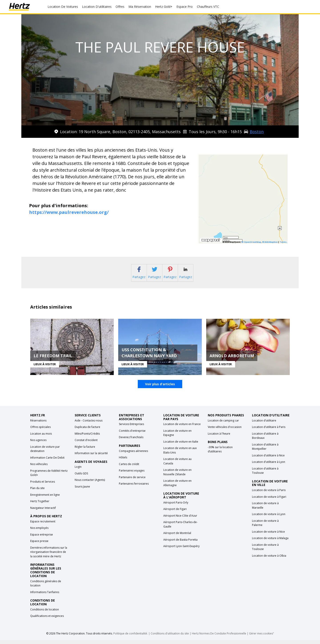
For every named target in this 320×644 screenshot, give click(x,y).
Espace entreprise (42, 539)
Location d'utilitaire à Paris (269, 431)
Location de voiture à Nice (268, 536)
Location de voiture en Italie (181, 446)
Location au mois (41, 438)
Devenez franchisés (131, 441)
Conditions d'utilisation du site (170, 637)
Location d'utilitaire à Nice (268, 459)
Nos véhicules (39, 468)
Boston (257, 132)
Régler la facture (85, 451)
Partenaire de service (132, 481)
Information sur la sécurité (91, 457)
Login (78, 471)
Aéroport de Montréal (177, 537)
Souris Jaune (82, 491)
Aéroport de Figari (175, 513)
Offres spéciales (40, 431)
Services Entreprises (131, 428)
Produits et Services (43, 486)
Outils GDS (81, 478)
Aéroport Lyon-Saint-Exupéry (181, 550)
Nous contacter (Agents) (90, 484)
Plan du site (37, 492)
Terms (283, 242)
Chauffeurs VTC (208, 7)
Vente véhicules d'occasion (225, 431)
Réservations (38, 424)
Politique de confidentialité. (131, 637)
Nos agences (38, 444)
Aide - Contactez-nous (89, 424)
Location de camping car (223, 424)
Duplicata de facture (87, 431)
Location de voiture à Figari (269, 501)
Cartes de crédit (129, 468)
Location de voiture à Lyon (269, 518)
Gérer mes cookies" (262, 637)
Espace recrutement (43, 526)
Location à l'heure (219, 438)
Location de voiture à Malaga (270, 542)
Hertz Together (40, 505)
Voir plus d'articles (160, 388)
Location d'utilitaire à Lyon (269, 466)
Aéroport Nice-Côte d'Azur (180, 520)
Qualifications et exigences (47, 620)
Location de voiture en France (182, 428)
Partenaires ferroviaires (134, 488)
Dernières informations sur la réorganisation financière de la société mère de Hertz (49, 556)
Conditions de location (45, 613)
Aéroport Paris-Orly (176, 507)
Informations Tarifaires (45, 596)
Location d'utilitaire (264, 424)
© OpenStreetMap (251, 242)
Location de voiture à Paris (269, 494)
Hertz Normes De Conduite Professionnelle (219, 637)
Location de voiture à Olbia (269, 560)
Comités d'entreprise (132, 435)
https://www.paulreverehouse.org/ (69, 212)
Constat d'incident (86, 444)
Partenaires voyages (132, 475)
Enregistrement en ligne (45, 499)
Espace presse (39, 545)
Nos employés (39, 532)
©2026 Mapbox (270, 242)
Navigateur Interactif (43, 512)
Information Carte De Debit (47, 462)
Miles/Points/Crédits (87, 438)
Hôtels (123, 462)
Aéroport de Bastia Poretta (180, 544)
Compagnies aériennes (133, 455)
